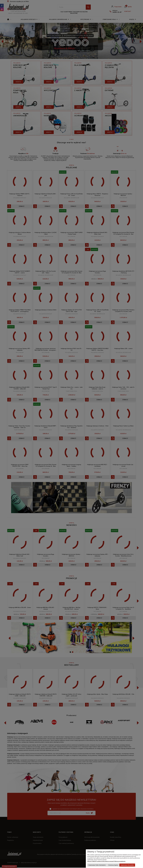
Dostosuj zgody (113, 865)
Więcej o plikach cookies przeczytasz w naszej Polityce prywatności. (106, 861)
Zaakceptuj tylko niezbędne (97, 865)
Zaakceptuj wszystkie (127, 865)
